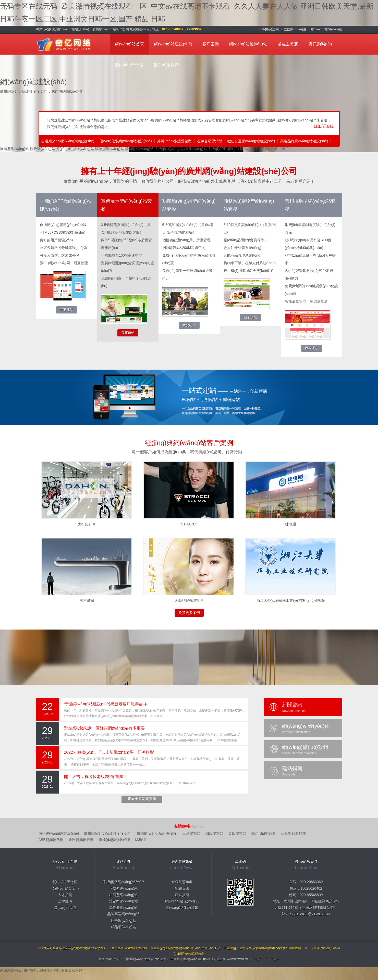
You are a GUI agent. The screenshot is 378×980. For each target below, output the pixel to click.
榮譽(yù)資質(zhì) (65, 888)
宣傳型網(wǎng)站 (123, 888)
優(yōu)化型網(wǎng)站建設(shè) (126, 141)
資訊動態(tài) (320, 44)
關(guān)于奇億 (129, 65)
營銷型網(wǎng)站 (139, 149)
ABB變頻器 (214, 833)
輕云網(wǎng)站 (42, 149)
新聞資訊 (182, 888)
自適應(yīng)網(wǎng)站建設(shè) (68, 141)
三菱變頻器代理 (293, 833)
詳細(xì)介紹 (324, 126)
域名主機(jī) (288, 44)
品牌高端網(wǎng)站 (123, 914)
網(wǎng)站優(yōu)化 (248, 44)
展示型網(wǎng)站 (14, 149)
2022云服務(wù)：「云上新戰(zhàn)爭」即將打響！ (111, 752)
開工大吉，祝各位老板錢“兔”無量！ (96, 777)
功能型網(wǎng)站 (123, 895)
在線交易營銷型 (210, 141)
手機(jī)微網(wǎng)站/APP (123, 882)
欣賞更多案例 (189, 613)
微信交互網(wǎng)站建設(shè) (251, 141)
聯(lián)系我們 (166, 65)
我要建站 (67, 310)
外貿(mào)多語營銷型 (174, 141)
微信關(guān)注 (295, 29)
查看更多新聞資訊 (142, 799)
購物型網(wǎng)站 (110, 149)
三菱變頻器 (191, 833)
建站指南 (182, 895)
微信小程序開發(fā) (255, 149)
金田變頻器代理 (81, 840)
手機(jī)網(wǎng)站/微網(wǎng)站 (181, 149)
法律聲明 (65, 901)
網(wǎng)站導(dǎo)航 (327, 29)
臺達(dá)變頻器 (264, 833)
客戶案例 (211, 44)
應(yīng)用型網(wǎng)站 (75, 149)
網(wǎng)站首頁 (130, 44)
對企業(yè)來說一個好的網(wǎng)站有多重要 (105, 728)
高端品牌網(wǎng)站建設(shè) (304, 141)
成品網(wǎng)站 (123, 927)
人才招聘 (65, 895)
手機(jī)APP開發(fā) (223, 149)
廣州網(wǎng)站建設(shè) (59, 833)
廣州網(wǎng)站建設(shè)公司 (108, 833)
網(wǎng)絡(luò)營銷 (182, 908)
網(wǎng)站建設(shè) (173, 44)
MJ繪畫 (141, 840)
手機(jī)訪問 (271, 29)
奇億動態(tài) (182, 882)
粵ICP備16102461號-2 (264, 959)
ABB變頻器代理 (51, 840)
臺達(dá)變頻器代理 (114, 840)
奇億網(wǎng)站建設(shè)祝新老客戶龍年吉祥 (106, 704)
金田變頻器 (237, 833)
